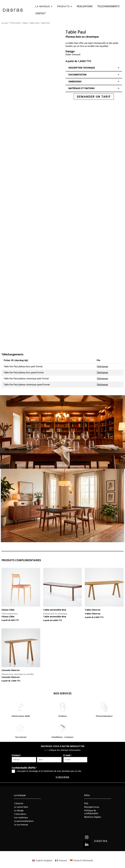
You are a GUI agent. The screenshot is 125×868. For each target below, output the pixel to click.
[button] (94, 68)
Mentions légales (93, 817)
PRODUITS (65, 6)
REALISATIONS (85, 6)
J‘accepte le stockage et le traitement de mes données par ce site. (49, 771)
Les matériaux (21, 818)
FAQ (86, 803)
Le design (19, 811)
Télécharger (102, 367)
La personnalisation (24, 821)
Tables (25, 23)
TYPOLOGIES (15, 23)
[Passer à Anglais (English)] (42, 861)
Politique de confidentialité (91, 812)
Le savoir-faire (21, 807)
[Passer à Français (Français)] (61, 861)
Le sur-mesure (21, 825)
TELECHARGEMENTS (108, 6)
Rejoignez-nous (92, 807)
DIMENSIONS (75, 82)
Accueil (5, 23)
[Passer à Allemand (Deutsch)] (81, 861)
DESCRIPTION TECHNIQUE (82, 68)
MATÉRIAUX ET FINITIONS (82, 88)
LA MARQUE (44, 6)
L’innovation (20, 814)
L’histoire (19, 803)
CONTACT (40, 13)
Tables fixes (34, 23)
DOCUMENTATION (77, 75)
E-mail (67, 755)
